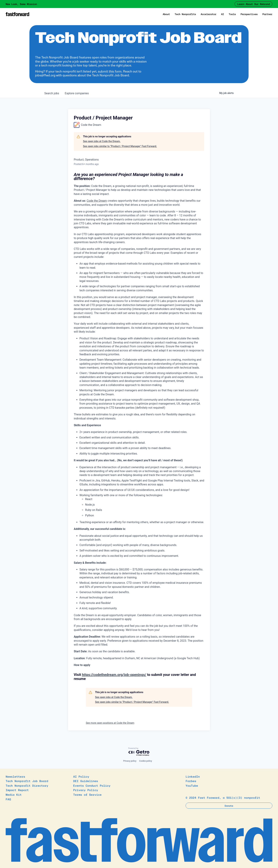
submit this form (110, 71)
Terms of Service (87, 794)
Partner (267, 14)
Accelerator (208, 14)
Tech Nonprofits (185, 14)
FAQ (8, 799)
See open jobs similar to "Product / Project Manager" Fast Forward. (120, 146)
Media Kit (14, 794)
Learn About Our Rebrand (254, 4)
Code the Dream (97, 201)
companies (77, 93)
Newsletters (15, 776)
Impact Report (17, 790)
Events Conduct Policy (92, 785)
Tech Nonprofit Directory (27, 785)
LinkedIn (193, 776)
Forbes (191, 781)
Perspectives (249, 14)
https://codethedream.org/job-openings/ (114, 675)
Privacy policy (130, 761)
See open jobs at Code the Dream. (102, 141)
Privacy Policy (86, 790)
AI (223, 14)
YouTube (192, 785)
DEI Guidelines (86, 781)
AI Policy (81, 776)
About (166, 14)
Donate (229, 806)
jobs (52, 93)
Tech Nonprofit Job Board (27, 781)
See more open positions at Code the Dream (110, 723)
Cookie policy (146, 761)
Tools (232, 14)
